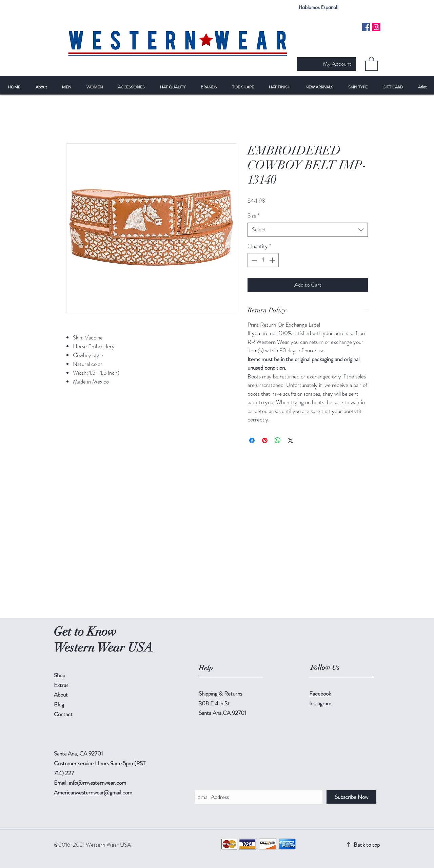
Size (254, 216)
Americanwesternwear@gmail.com (93, 792)
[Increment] (273, 260)
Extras (61, 685)
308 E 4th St (214, 703)
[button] (371, 63)
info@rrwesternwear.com (97, 783)
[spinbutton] (263, 260)
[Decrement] (254, 260)
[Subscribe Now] (351, 797)
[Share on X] (291, 440)
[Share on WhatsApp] (278, 440)
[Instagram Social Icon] (376, 27)
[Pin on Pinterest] (265, 440)
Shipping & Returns (220, 694)
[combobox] (308, 230)
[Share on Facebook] (252, 440)
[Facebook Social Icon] (366, 27)
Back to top (367, 845)
